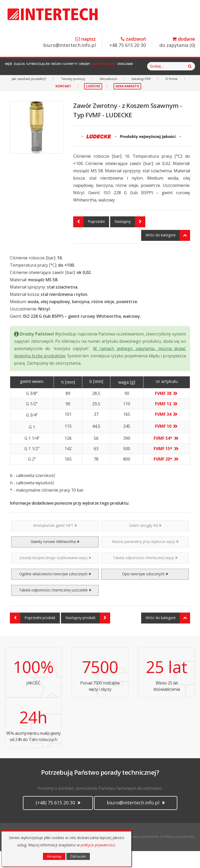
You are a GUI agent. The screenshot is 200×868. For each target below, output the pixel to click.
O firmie (171, 96)
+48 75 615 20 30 (128, 42)
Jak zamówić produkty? (29, 96)
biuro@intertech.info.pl (70, 42)
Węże (13, 66)
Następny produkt (88, 635)
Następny (130, 239)
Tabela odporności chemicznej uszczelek (55, 607)
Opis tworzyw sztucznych (145, 591)
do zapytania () (177, 42)
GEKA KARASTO (127, 103)
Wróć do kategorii (168, 252)
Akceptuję (54, 856)
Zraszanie (174, 66)
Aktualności (108, 96)
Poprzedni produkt (33, 635)
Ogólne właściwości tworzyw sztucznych (55, 591)
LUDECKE (93, 103)
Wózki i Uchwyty (91, 66)
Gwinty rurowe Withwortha (55, 558)
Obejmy (119, 66)
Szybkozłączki (57, 66)
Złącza (31, 66)
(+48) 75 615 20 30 (58, 820)
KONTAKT (63, 103)
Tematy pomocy (73, 96)
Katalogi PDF (141, 96)
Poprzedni (89, 239)
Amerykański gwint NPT (55, 542)
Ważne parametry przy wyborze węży (145, 558)
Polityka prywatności (178, 853)
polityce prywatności (98, 845)
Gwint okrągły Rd (145, 542)
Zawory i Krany (145, 66)
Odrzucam (78, 856)
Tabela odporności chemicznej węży (145, 575)
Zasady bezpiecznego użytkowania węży (55, 575)
